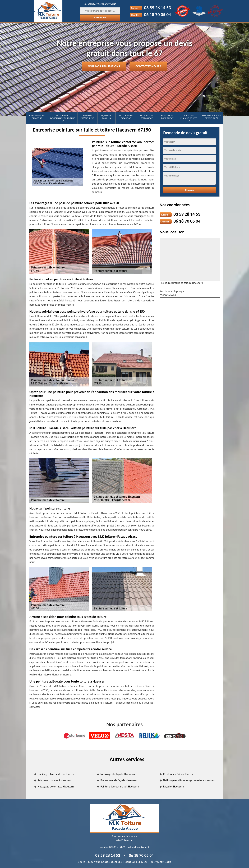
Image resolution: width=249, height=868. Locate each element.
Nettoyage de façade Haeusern (118, 774)
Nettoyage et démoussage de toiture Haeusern (189, 780)
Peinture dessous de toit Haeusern (120, 787)
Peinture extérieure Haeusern (180, 774)
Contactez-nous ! (148, 66)
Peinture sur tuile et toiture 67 (211, 117)
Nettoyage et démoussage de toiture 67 (63, 118)
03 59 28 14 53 (157, 8)
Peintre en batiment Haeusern (55, 780)
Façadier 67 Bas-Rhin (107, 117)
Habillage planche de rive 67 (189, 118)
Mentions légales (136, 862)
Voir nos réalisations (104, 66)
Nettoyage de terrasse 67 (147, 117)
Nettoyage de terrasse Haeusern (56, 787)
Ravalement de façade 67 (37, 117)
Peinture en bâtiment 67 (167, 117)
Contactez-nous (161, 862)
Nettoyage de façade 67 (126, 117)
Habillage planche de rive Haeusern (57, 774)
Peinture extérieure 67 (87, 117)
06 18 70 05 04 (157, 15)
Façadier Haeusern (173, 787)
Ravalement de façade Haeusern (119, 780)
